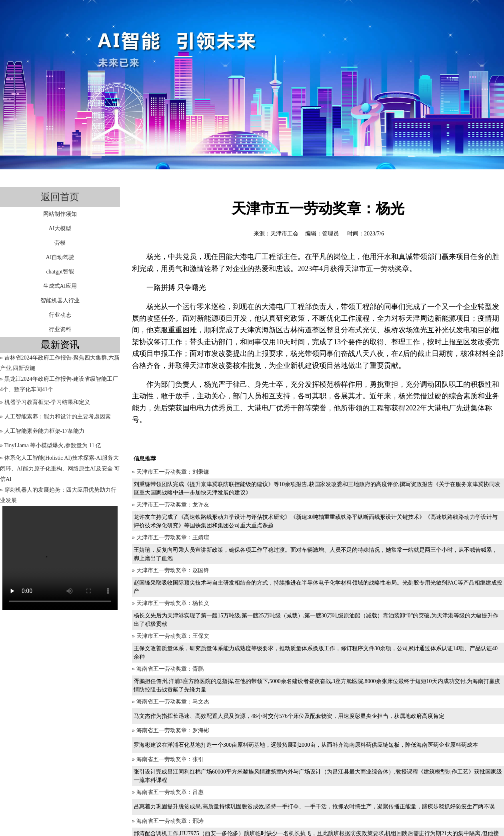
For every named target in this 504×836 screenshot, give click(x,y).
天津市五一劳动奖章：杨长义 (173, 603)
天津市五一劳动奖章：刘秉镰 (173, 472)
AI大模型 (60, 228)
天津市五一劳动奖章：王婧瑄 (173, 538)
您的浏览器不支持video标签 (60, 558)
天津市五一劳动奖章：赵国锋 (173, 570)
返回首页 (60, 197)
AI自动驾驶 (60, 257)
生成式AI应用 (60, 286)
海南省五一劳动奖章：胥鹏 (170, 669)
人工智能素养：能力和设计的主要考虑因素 (58, 417)
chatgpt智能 (60, 272)
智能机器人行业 (60, 300)
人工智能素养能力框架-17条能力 (45, 431)
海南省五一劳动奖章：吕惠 (170, 792)
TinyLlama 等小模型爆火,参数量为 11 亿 (53, 445)
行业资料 (60, 329)
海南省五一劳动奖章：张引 (170, 759)
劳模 (60, 243)
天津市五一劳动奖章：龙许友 (173, 505)
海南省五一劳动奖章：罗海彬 (173, 730)
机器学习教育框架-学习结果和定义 (47, 402)
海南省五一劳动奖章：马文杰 (173, 702)
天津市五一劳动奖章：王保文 (173, 636)
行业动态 (60, 315)
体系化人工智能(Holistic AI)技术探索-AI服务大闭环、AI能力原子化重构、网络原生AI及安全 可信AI (60, 468)
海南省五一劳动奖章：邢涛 (170, 821)
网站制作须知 (60, 214)
